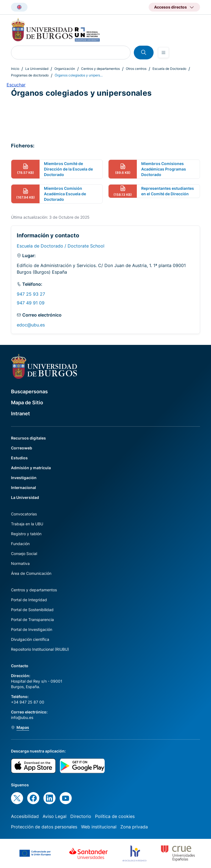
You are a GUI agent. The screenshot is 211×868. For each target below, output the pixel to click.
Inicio (15, 69)
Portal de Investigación (32, 629)
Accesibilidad (25, 816)
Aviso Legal (55, 816)
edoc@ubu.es (31, 325)
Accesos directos (170, 7)
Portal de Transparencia (32, 620)
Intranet (20, 414)
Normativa (20, 563)
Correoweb (22, 448)
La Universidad (37, 69)
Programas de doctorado (30, 75)
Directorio (81, 816)
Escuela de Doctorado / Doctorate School (61, 246)
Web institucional (99, 827)
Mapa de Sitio (27, 403)
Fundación (20, 544)
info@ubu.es (22, 717)
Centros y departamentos (100, 69)
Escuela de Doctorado (169, 69)
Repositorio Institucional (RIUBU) (40, 649)
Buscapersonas (29, 392)
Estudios (19, 458)
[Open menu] (163, 53)
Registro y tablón (26, 534)
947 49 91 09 (31, 303)
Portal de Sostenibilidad (32, 610)
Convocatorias (24, 514)
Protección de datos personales (44, 827)
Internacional (23, 487)
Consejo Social (24, 554)
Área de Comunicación (31, 573)
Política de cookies (115, 816)
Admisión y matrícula (31, 468)
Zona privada (134, 827)
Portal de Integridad (29, 600)
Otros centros (136, 69)
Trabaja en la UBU (27, 524)
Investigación (24, 478)
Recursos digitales (28, 438)
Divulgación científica (30, 639)
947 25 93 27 (31, 294)
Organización (65, 69)
